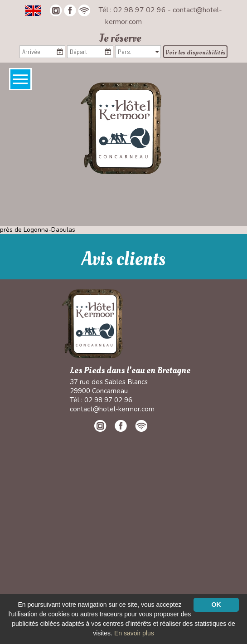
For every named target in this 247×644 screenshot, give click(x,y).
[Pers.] (138, 52)
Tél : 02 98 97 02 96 (133, 10)
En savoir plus (134, 633)
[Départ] (90, 52)
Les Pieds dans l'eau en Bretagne (130, 371)
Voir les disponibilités (196, 52)
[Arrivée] (42, 52)
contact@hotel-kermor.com (112, 409)
